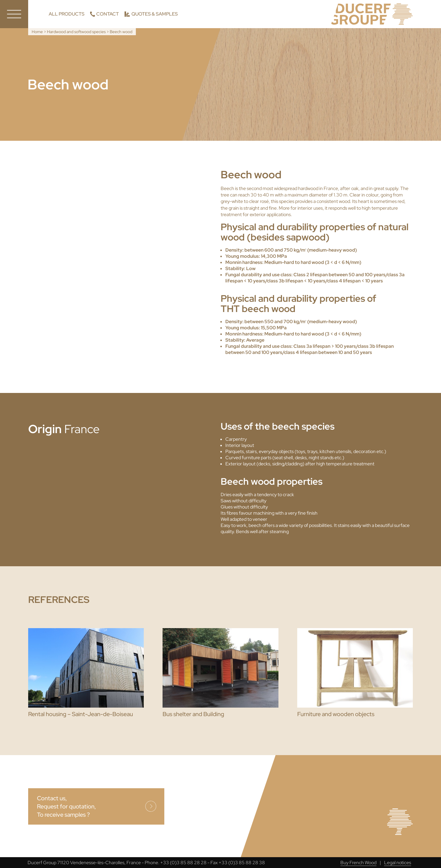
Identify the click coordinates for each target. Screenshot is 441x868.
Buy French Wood (358, 863)
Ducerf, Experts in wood (372, 14)
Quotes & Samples (155, 14)
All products (67, 14)
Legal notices (398, 863)
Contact (108, 14)
